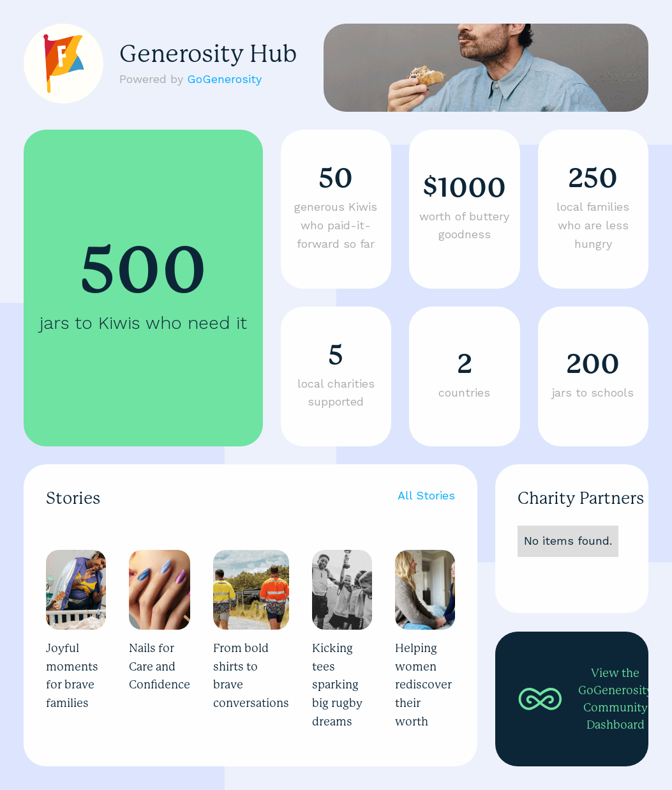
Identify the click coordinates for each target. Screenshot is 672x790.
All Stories (426, 495)
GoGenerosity (224, 79)
